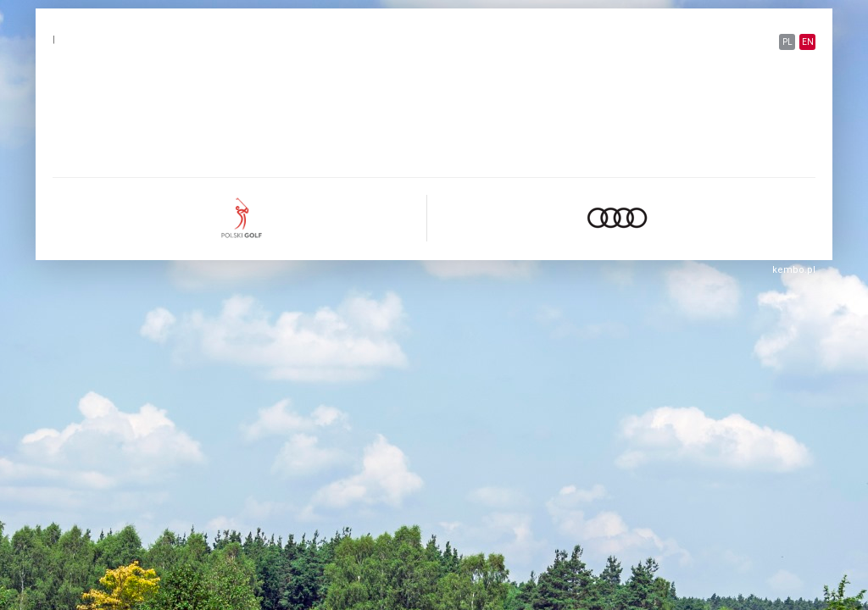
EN (808, 42)
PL (787, 42)
